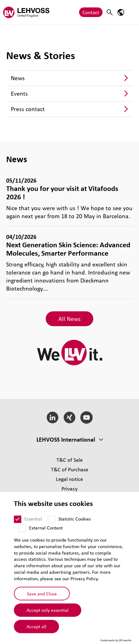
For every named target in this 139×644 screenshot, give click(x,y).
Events (19, 93)
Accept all (36, 626)
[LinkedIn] (53, 417)
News (18, 78)
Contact (91, 12)
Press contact (28, 109)
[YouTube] (86, 417)
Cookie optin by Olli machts (116, 640)
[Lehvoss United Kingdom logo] (26, 12)
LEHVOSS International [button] (66, 439)
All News (69, 319)
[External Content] (22, 528)
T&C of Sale (70, 460)
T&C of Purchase (70, 469)
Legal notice (69, 479)
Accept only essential (48, 610)
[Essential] (18, 519)
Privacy (69, 488)
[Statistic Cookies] (52, 519)
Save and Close (42, 594)
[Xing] (70, 417)
